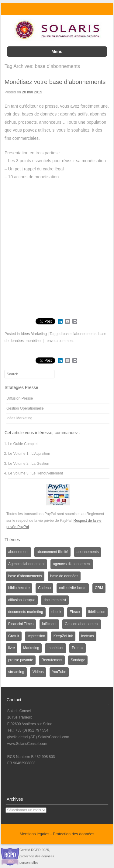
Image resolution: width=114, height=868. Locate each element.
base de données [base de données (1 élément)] (64, 576)
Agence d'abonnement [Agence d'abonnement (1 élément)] (26, 564)
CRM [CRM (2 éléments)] (99, 588)
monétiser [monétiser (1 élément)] (55, 648)
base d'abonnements (79, 334)
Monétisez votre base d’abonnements (55, 82)
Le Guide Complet (23, 444)
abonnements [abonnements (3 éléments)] (88, 552)
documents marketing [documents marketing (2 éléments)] (26, 612)
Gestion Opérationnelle (25, 408)
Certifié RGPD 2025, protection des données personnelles (37, 856)
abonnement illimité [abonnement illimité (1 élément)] (52, 552)
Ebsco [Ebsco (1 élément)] (75, 612)
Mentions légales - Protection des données (57, 834)
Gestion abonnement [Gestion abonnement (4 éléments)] (82, 624)
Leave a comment (59, 341)
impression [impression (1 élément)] (36, 636)
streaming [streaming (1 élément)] (16, 672)
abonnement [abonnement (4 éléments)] (18, 552)
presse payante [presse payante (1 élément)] (21, 660)
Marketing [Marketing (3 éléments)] (31, 648)
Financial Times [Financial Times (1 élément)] (21, 624)
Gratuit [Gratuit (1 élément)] (14, 636)
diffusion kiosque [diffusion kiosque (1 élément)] (22, 600)
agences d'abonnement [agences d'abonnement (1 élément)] (72, 564)
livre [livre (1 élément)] (12, 648)
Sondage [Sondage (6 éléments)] (78, 660)
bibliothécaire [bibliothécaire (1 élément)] (19, 588)
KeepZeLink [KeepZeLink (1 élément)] (63, 636)
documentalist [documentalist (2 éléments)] (55, 600)
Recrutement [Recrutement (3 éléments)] (52, 660)
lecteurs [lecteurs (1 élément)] (88, 636)
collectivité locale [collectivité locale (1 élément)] (73, 588)
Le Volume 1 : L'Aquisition (29, 454)
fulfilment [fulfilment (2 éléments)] (49, 624)
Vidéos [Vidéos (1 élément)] (38, 672)
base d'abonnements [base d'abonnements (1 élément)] (25, 576)
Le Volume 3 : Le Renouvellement (36, 473)
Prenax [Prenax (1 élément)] (78, 648)
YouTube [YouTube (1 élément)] (59, 672)
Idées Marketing (34, 334)
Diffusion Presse (20, 398)
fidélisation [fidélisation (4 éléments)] (97, 612)
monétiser (34, 341)
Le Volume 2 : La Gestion (29, 464)
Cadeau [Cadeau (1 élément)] (44, 588)
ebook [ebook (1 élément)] (56, 612)
